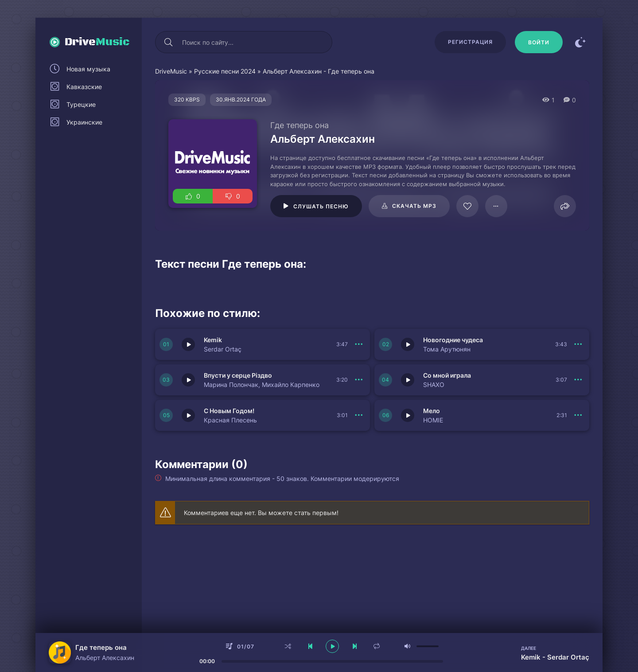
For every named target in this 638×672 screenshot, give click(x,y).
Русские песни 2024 (225, 71)
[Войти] (539, 42)
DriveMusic (171, 71)
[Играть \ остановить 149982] (408, 344)
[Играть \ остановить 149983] (188, 344)
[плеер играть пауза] (332, 646)
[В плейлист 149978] (578, 415)
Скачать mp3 (414, 206)
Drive (97, 42)
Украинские (84, 122)
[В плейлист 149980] (578, 380)
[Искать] (168, 42)
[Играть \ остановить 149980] (408, 380)
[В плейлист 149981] (359, 380)
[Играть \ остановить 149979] (188, 415)
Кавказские (84, 87)
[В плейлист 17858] (496, 206)
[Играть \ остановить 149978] (408, 415)
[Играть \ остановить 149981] (188, 380)
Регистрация (470, 42)
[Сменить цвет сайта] (580, 42)
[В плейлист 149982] (578, 344)
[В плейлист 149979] (359, 415)
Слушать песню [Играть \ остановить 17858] (321, 206)
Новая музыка (88, 69)
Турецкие (81, 104)
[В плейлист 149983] (359, 344)
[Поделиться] (565, 206)
